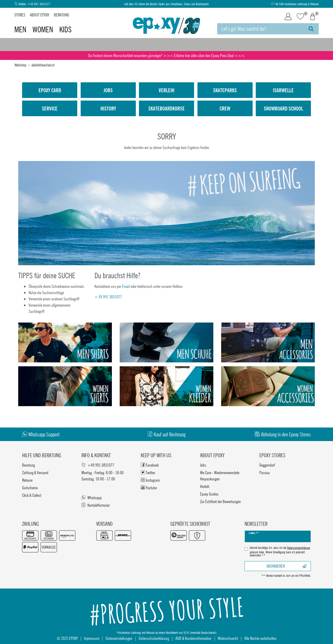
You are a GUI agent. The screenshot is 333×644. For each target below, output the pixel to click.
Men (21, 29)
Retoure (27, 480)
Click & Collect (32, 495)
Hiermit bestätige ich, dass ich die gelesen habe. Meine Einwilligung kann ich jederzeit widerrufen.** (280, 552)
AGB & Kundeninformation (193, 638)
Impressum (92, 638)
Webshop (20, 65)
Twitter (148, 472)
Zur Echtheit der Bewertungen (220, 501)
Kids (65, 29)
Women (44, 29)
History (108, 108)
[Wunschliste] (300, 17)
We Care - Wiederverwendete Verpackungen (220, 476)
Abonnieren (286, 566)
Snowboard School (283, 108)
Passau (265, 472)
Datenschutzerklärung (154, 638)
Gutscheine (30, 488)
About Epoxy (40, 15)
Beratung (62, 15)
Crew (225, 108)
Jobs (108, 90)
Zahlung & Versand (35, 472)
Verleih (166, 90)
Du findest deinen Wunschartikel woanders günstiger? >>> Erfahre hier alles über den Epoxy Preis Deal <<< (166, 55)
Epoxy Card (50, 90)
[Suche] (311, 29)
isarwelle (283, 90)
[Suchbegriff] (260, 29)
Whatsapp (92, 497)
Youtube (149, 488)
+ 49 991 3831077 (108, 297)
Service (50, 108)
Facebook (150, 465)
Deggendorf (267, 465)
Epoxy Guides (209, 494)
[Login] (288, 17)
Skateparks (225, 90)
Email (126, 286)
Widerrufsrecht (228, 638)
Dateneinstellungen (119, 638)
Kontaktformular (96, 505)
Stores (20, 15)
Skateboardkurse (166, 108)
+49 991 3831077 (39, 4)
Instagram (150, 480)
